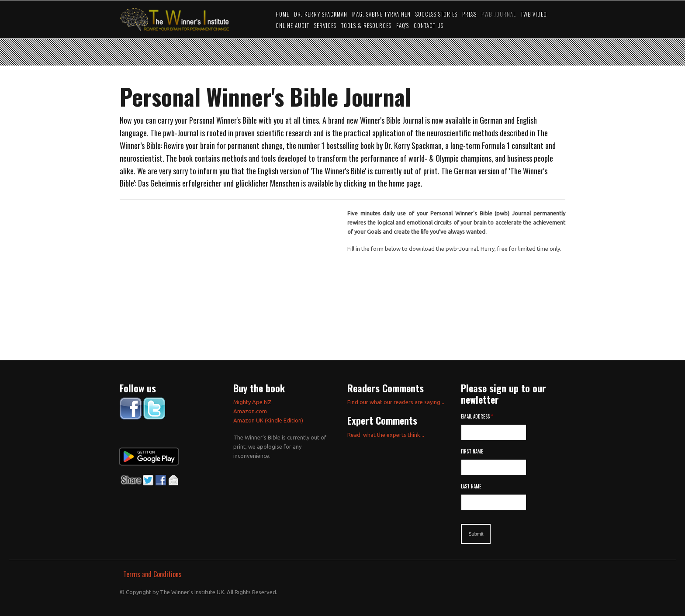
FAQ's (403, 26)
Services (325, 26)
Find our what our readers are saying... (396, 402)
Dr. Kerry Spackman (321, 14)
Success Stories (436, 14)
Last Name (471, 486)
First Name (472, 451)
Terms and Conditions (152, 574)
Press (469, 14)
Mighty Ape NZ (253, 402)
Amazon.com (250, 411)
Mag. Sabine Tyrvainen (381, 14)
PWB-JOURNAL (499, 14)
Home (282, 14)
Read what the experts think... (386, 435)
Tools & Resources (366, 26)
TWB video (534, 14)
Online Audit (292, 26)
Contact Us (429, 26)
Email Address (477, 416)
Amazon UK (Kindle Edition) (268, 420)
